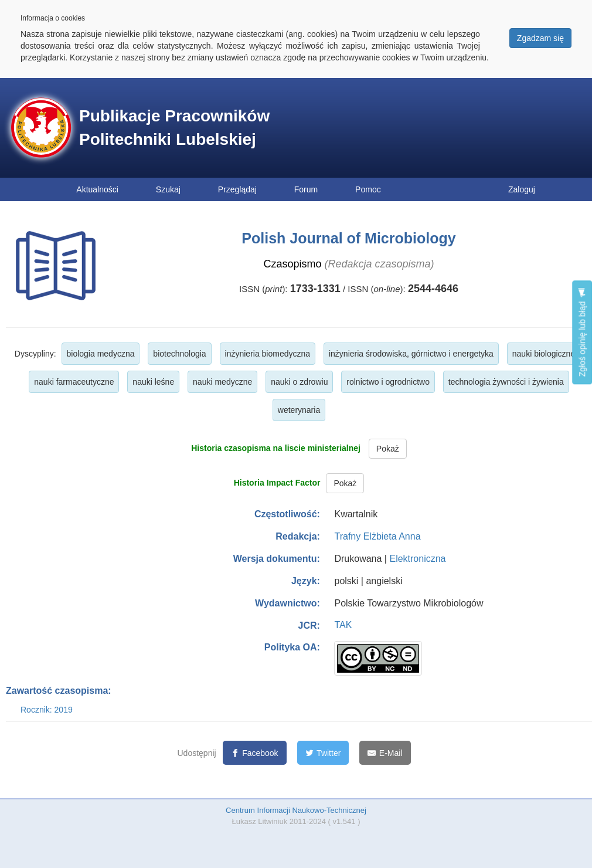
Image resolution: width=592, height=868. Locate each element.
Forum (306, 189)
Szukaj (168, 189)
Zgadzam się (540, 38)
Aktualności (97, 189)
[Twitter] (323, 753)
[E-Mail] (385, 753)
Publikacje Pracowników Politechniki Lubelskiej (174, 128)
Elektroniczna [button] (417, 559)
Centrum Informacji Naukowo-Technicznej (296, 810)
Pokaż (388, 449)
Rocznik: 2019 (47, 710)
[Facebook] (255, 753)
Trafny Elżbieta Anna (377, 536)
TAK (343, 625)
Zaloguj (522, 189)
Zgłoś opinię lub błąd (582, 332)
